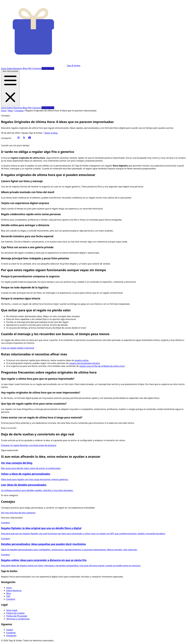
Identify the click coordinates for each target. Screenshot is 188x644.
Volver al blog (51, 133)
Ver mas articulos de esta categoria (18, 513)
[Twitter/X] (24, 138)
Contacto (37, 68)
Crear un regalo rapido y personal (17, 348)
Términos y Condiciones (18, 619)
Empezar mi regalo (11, 445)
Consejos (19, 111)
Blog (25, 68)
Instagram (11, 636)
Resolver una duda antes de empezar (38, 445)
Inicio (4, 68)
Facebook (11, 633)
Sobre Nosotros (15, 68)
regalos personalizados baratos (85, 363)
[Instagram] (18, 138)
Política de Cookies (15, 613)
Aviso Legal (12, 610)
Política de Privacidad (17, 616)
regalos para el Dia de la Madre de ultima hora (102, 366)
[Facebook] (30, 138)
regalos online (82, 360)
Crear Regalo (48, 68)
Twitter (10, 630)
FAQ (30, 68)
